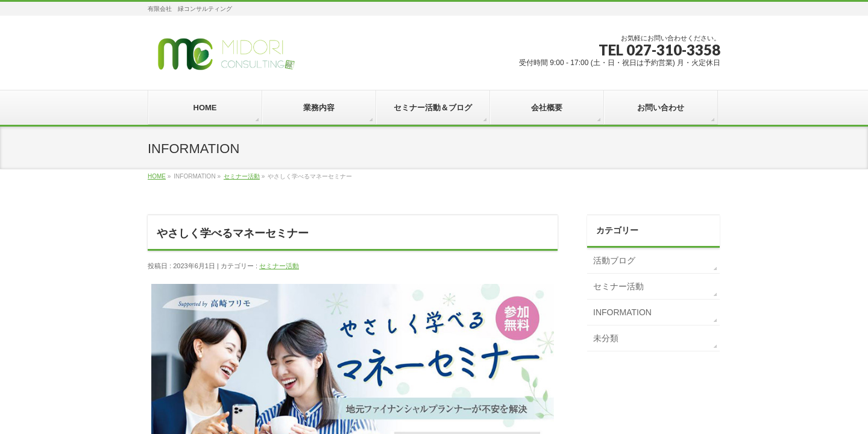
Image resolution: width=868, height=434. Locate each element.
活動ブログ (614, 260)
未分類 (606, 338)
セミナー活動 (242, 176)
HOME (157, 176)
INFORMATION (622, 312)
